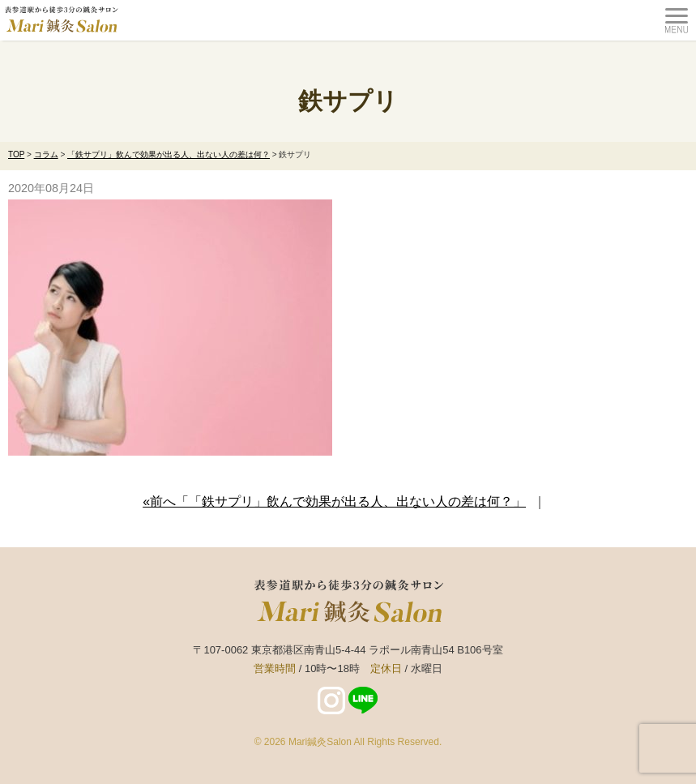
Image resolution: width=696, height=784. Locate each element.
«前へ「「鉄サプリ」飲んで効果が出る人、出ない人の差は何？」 (334, 501)
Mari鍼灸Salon (320, 742)
